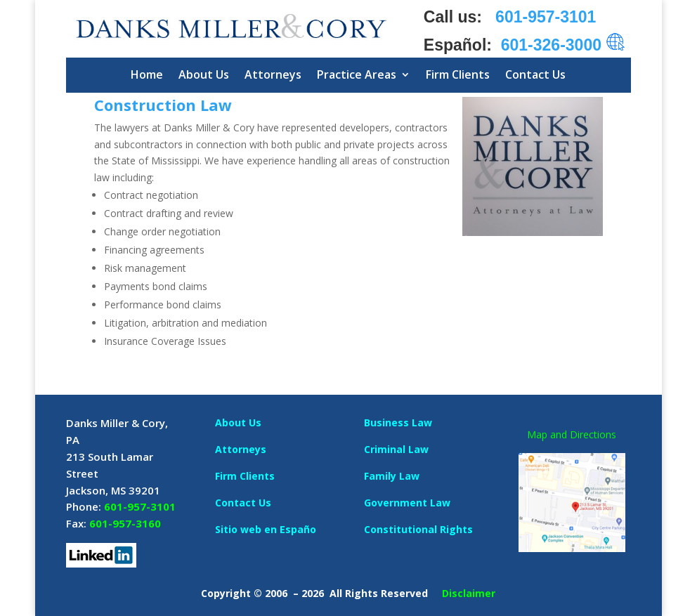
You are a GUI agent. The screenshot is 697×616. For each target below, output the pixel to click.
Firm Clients (458, 74)
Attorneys (273, 74)
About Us (204, 74)
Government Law (407, 503)
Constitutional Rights (418, 529)
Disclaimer (469, 593)
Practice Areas (357, 74)
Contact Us (535, 74)
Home (147, 74)
